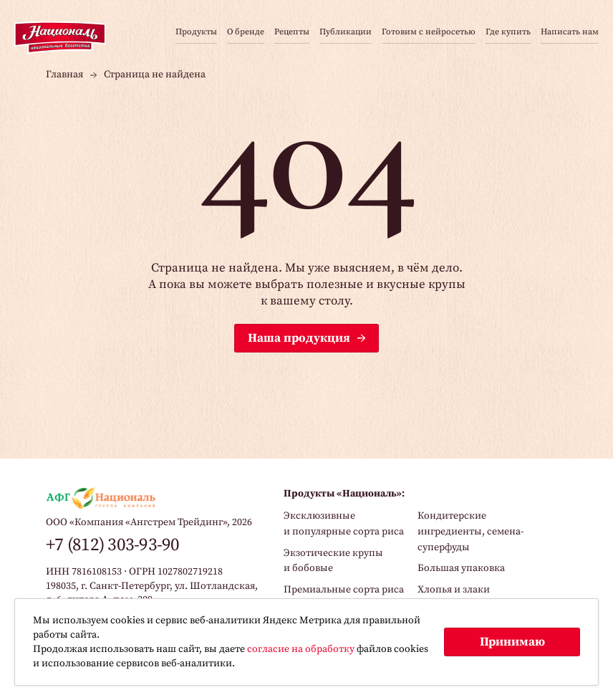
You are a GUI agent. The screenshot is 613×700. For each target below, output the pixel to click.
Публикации (346, 33)
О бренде (246, 33)
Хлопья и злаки (454, 590)
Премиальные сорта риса (344, 590)
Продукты (196, 33)
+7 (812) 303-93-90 (113, 545)
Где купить (508, 33)
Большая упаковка (461, 568)
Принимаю (512, 642)
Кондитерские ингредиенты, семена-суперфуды (470, 531)
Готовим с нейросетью (429, 33)
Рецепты (292, 33)
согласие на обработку (301, 649)
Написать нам (570, 33)
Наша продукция (299, 338)
